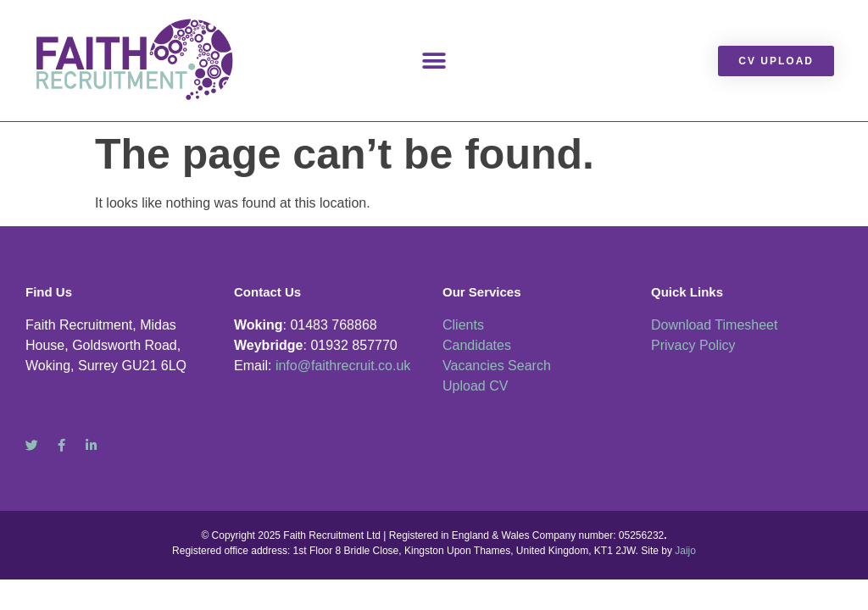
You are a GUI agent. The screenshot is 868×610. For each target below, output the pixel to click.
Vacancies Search (497, 366)
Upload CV (475, 386)
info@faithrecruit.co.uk (343, 366)
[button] (434, 61)
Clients (463, 325)
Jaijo (685, 551)
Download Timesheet (714, 325)
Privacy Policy (693, 345)
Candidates (477, 345)
